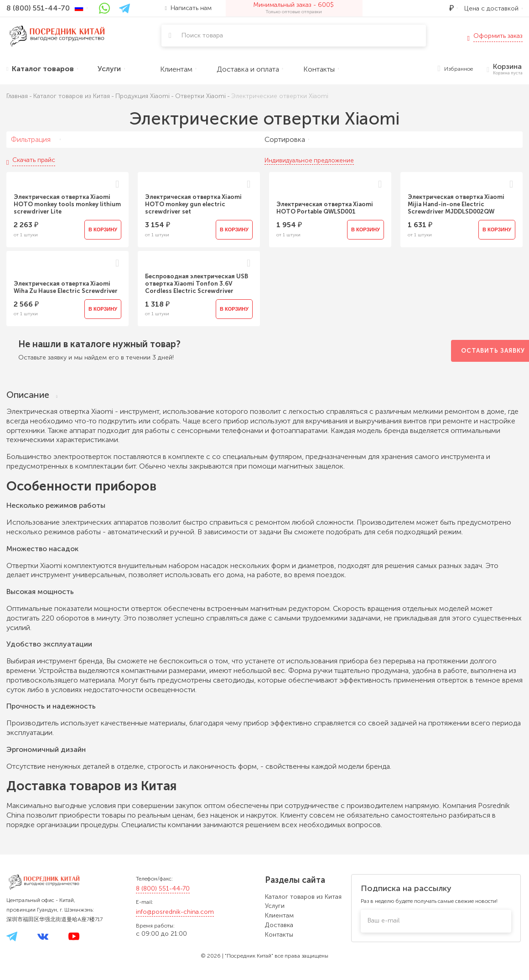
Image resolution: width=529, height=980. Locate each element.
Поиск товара (202, 35)
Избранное (456, 69)
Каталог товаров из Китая (303, 897)
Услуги (275, 906)
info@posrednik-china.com (175, 912)
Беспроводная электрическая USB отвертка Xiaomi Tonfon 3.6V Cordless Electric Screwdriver (197, 284)
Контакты (279, 935)
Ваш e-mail (384, 920)
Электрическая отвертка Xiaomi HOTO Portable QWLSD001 (325, 208)
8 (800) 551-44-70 (163, 889)
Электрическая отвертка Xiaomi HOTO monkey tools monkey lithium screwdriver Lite (67, 204)
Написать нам (188, 8)
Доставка (279, 925)
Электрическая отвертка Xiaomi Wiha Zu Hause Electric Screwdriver (66, 287)
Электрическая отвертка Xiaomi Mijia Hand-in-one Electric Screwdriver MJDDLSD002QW (456, 204)
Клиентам (279, 915)
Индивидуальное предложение (309, 160)
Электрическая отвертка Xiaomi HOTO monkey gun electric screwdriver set (193, 204)
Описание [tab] (32, 395)
